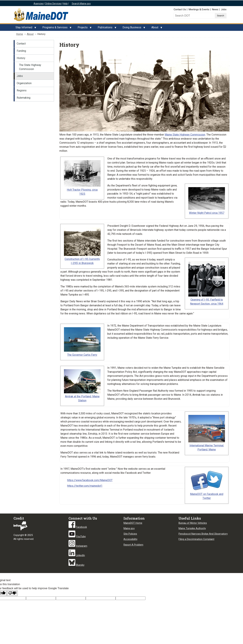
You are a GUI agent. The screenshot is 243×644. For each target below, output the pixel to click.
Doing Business (133, 28)
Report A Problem (133, 545)
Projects (84, 28)
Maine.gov (129, 528)
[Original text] (71, 598)
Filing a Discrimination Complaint (196, 539)
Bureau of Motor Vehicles (193, 523)
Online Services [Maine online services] (53, 4)
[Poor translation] (12, 593)
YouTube (81, 536)
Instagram (82, 546)
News (215, 9)
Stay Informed (25, 28)
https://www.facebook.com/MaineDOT (90, 480)
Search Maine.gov (81, 4)
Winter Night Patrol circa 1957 (207, 213)
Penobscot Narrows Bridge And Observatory (203, 534)
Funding (21, 51)
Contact (21, 44)
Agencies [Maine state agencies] (39, 4)
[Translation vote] (131, 598)
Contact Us (180, 9)
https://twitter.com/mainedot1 (85, 486)
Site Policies (130, 534)
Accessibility (130, 539)
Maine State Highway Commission (185, 135)
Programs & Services (56, 28)
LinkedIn (80, 555)
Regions (22, 90)
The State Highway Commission (30, 67)
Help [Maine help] (65, 4)
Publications (106, 28)
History (21, 58)
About (156, 28)
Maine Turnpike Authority (192, 528)
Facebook (81, 527)
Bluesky (80, 565)
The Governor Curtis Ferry (82, 355)
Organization (24, 83)
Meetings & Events (199, 9)
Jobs (224, 9)
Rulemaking (24, 98)
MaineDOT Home (133, 523)
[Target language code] (41, 598)
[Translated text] (101, 598)
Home (20, 34)
